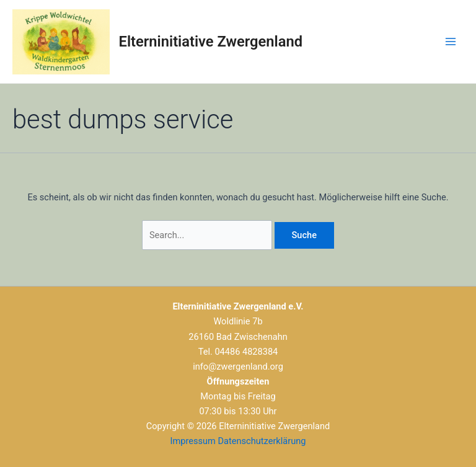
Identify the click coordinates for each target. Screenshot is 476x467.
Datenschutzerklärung (262, 441)
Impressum (193, 441)
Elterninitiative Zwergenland (211, 42)
